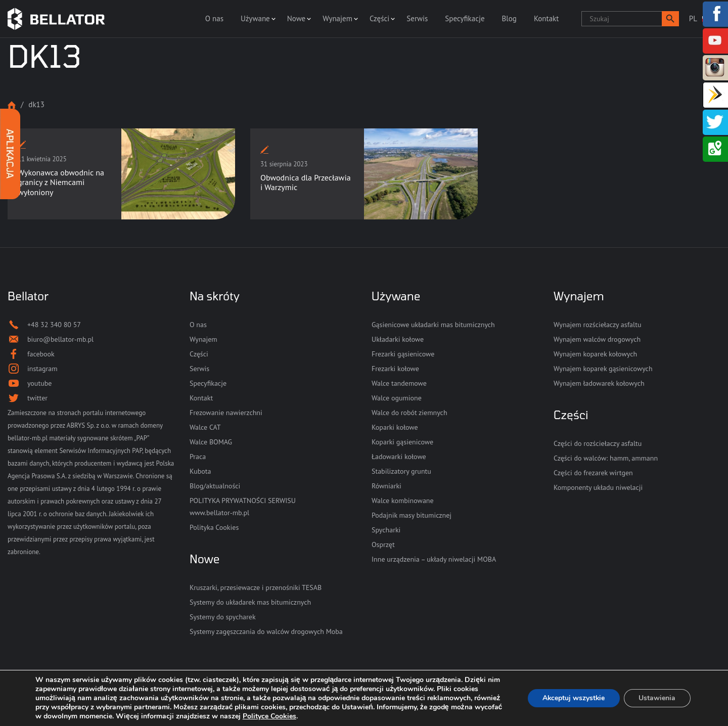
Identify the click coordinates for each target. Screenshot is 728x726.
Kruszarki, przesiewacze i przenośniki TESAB (256, 587)
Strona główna (12, 105)
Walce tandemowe (399, 383)
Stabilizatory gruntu (401, 471)
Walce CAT (205, 427)
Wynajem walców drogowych (597, 339)
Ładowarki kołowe (399, 457)
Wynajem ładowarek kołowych (599, 383)
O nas (214, 18)
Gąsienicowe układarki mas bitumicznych (433, 325)
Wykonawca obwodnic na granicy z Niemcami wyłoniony (61, 182)
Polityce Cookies (299, 716)
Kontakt (546, 18)
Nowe (296, 18)
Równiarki (386, 486)
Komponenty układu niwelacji (598, 487)
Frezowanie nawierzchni (226, 413)
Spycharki (386, 530)
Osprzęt (383, 544)
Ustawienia (657, 698)
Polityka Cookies (214, 527)
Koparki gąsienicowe (402, 442)
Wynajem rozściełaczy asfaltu (597, 325)
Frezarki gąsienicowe (403, 354)
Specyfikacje (465, 18)
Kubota (200, 471)
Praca (198, 457)
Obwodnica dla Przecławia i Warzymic (306, 182)
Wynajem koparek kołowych (595, 354)
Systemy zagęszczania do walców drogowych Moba (266, 631)
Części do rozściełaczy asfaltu (598, 443)
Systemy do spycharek (223, 617)
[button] (670, 19)
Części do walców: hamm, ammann (606, 458)
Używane (255, 18)
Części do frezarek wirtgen (593, 473)
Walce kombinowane (403, 501)
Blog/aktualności (215, 486)
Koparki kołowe (395, 427)
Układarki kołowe (398, 339)
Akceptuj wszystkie (573, 698)
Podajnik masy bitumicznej (412, 515)
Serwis (417, 18)
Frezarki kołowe (395, 369)
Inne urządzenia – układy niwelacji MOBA (434, 559)
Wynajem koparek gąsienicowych (603, 369)
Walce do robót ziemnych (409, 413)
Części (379, 18)
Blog (509, 18)
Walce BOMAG (211, 442)
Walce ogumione (397, 398)
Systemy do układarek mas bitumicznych (250, 602)
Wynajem (337, 18)
